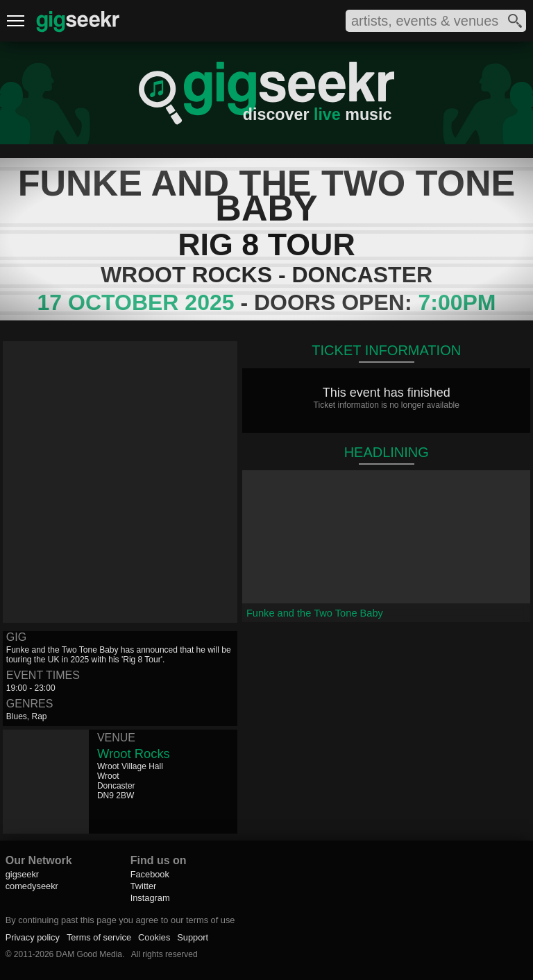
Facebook (150, 874)
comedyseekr (32, 886)
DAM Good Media (89, 954)
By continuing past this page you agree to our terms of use (120, 920)
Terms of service (99, 937)
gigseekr (22, 874)
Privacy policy (33, 937)
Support (193, 937)
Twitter (144, 886)
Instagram (150, 898)
